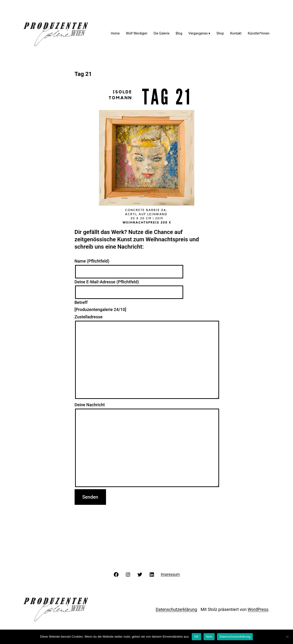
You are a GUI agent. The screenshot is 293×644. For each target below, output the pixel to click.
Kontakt (236, 33)
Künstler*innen (259, 33)
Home (115, 33)
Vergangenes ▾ (199, 33)
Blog (179, 33)
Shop (220, 33)
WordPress (258, 609)
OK (196, 637)
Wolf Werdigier (137, 33)
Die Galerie (162, 33)
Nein (209, 637)
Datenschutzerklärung (176, 609)
